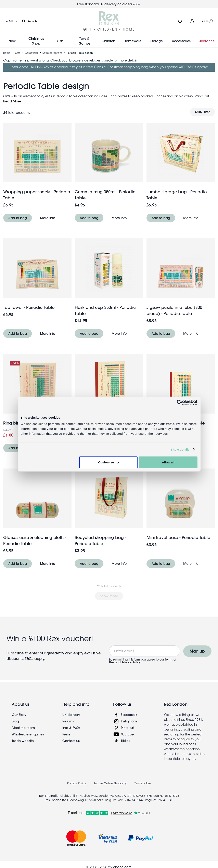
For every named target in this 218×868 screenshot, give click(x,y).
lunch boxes (117, 96)
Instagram (129, 721)
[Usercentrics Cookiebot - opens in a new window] (180, 403)
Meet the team (23, 728)
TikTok (126, 741)
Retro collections (52, 53)
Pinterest (127, 728)
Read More (12, 101)
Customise (108, 462)
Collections (31, 53)
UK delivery (71, 715)
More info (48, 218)
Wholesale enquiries (28, 734)
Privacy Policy (131, 662)
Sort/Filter (202, 112)
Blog (15, 721)
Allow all (168, 462)
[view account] (192, 21)
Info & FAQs (71, 728)
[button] (29, 21)
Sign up (197, 651)
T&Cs (30, 659)
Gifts (18, 53)
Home (7, 53)
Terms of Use (143, 783)
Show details (180, 449)
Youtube (127, 734)
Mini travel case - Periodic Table (178, 537)
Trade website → (25, 741)
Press (66, 734)
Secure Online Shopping (111, 783)
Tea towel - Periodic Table (29, 307)
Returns (68, 721)
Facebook (129, 715)
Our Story (19, 715)
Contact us (71, 741)
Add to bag (18, 218)
